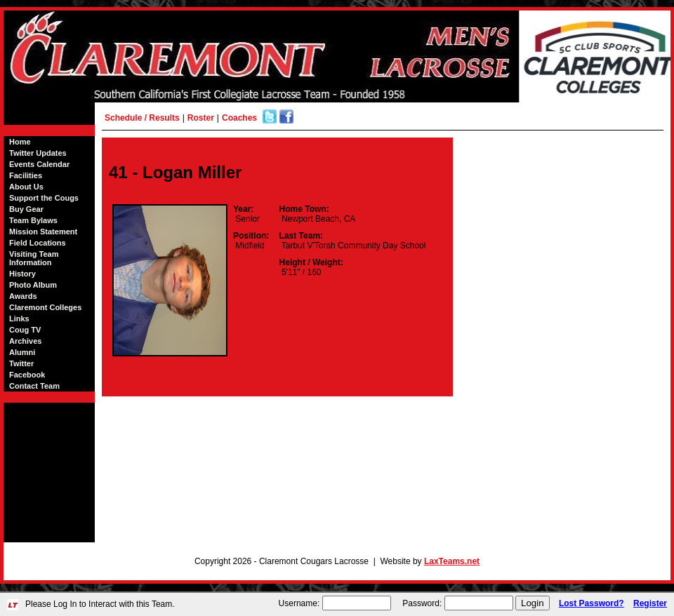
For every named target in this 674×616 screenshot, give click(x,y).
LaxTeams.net (452, 561)
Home (20, 142)
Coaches (239, 118)
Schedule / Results (142, 118)
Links (19, 319)
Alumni (22, 352)
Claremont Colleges (45, 307)
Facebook (27, 375)
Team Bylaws (33, 220)
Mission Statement (43, 232)
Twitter (21, 363)
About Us (26, 187)
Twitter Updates (38, 153)
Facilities (26, 175)
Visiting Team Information (34, 258)
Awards (23, 296)
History (22, 274)
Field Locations (38, 243)
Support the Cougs (44, 198)
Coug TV (25, 330)
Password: (422, 603)
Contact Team (34, 386)
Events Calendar (39, 164)
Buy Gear (26, 209)
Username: (299, 603)
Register (650, 603)
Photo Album (33, 285)
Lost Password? (592, 603)
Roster (201, 118)
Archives (25, 341)
